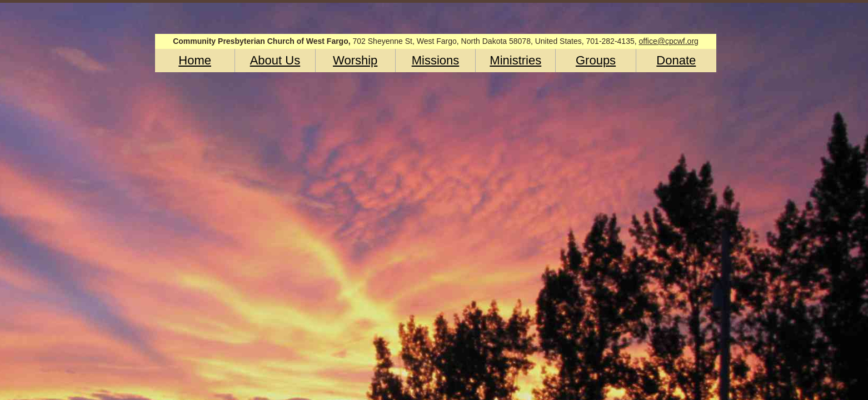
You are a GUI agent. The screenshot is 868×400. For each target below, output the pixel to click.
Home (195, 60)
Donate (676, 60)
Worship (355, 60)
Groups (596, 60)
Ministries (515, 60)
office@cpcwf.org (669, 41)
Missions (436, 60)
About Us (275, 60)
